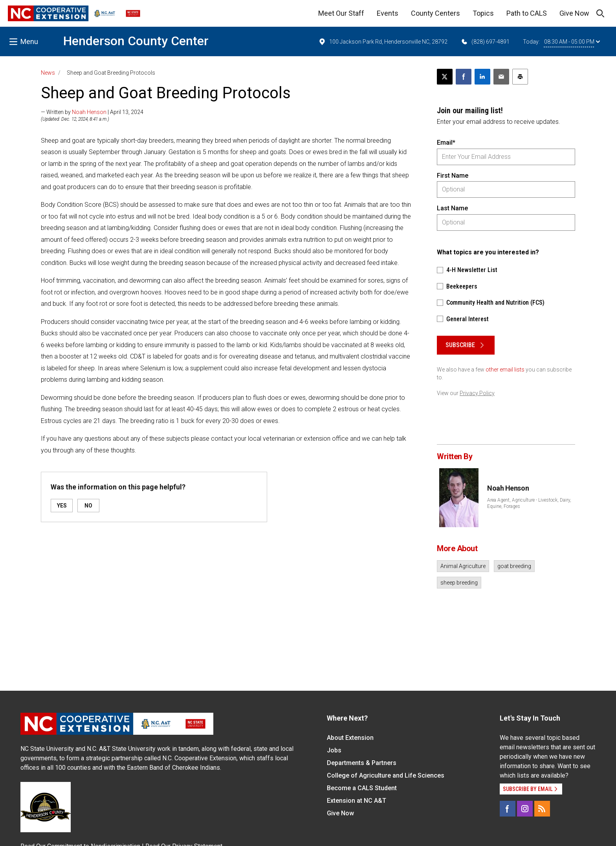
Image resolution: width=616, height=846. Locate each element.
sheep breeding (459, 583)
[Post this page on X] (445, 77)
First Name (453, 176)
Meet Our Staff (341, 13)
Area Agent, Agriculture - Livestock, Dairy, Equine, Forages (529, 503)
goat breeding (514, 566)
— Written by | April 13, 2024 (92, 112)
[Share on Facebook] (464, 77)
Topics (483, 13)
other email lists (505, 370)
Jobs (334, 750)
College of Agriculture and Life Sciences (386, 775)
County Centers (435, 13)
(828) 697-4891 (485, 42)
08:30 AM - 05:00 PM (572, 42)
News (48, 73)
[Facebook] (508, 809)
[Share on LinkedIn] (482, 77)
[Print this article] (520, 77)
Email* (446, 143)
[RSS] (542, 809)
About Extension (350, 738)
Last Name (452, 208)
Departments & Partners (362, 763)
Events (388, 13)
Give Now (574, 13)
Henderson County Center (136, 41)
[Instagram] (525, 809)
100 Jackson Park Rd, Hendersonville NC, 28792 (383, 42)
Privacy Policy (477, 393)
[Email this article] (501, 77)
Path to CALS (527, 13)
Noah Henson (89, 112)
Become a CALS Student (362, 788)
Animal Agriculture (463, 566)
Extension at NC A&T (357, 801)
